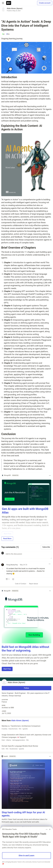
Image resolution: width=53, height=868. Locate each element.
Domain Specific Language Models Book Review (26, 747)
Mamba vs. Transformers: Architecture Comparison (26, 727)
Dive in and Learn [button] (27, 856)
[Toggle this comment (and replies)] (3, 569)
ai (3, 34)
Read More (7, 539)
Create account (45, 3)
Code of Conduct (21, 584)
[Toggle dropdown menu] (50, 475)
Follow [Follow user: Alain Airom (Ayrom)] (27, 688)
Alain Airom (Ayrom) (15, 8)
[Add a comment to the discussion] (28, 555)
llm (8, 34)
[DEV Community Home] (9, 3)
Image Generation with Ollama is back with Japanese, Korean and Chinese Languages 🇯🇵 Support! (26, 737)
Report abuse (34, 584)
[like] (8, 579)
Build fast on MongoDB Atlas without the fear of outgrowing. (25, 649)
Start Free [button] (7, 669)
